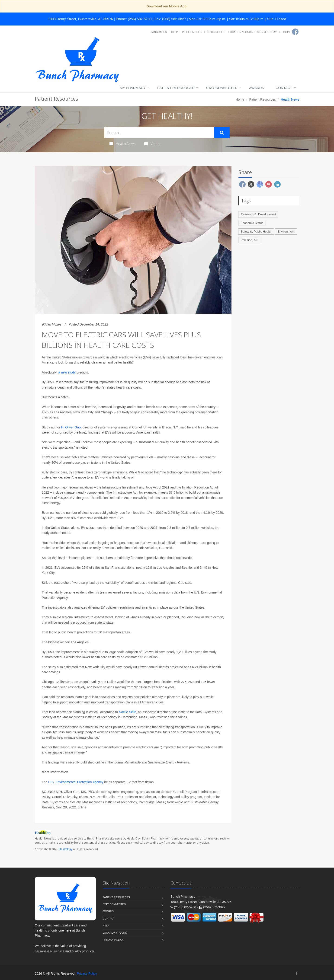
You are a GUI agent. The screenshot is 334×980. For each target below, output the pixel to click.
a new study (67, 372)
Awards (257, 88)
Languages (159, 32)
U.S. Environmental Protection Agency (76, 782)
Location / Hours (241, 32)
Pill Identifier (192, 32)
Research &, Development (258, 214)
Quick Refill (215, 32)
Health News (123, 144)
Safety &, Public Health (256, 231)
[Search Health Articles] (159, 132)
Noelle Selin (127, 712)
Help (175, 32)
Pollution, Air (249, 240)
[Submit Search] (222, 133)
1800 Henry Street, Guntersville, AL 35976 (80, 19)
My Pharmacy (133, 88)
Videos (153, 144)
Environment (286, 231)
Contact (284, 88)
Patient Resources (176, 88)
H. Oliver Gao (71, 427)
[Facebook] (295, 32)
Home (240, 99)
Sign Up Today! (267, 32)
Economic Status (252, 223)
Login (286, 32)
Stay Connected (222, 88)
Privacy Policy (113, 940)
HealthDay (66, 849)
